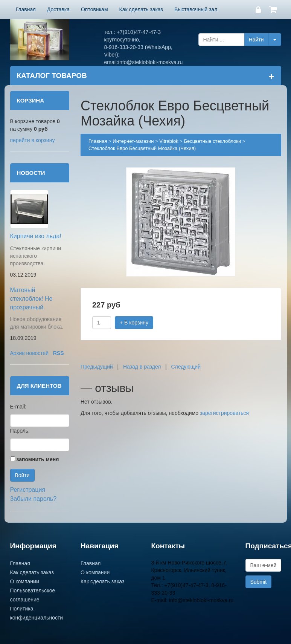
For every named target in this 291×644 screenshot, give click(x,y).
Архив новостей (30, 353)
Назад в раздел (142, 367)
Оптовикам (94, 9)
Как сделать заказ (141, 9)
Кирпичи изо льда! (36, 236)
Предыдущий (97, 367)
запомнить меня (37, 459)
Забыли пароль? (34, 499)
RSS (59, 353)
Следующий (186, 367)
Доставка (58, 9)
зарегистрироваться (224, 413)
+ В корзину (134, 323)
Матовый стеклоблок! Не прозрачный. (31, 299)
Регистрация (28, 490)
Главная (26, 9)
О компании (25, 581)
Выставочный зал (196, 9)
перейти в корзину (33, 140)
